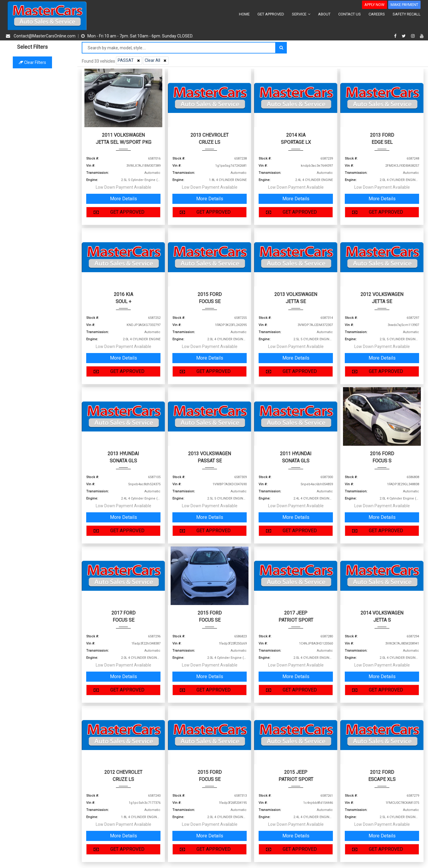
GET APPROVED (271, 14)
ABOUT (324, 14)
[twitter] (405, 36)
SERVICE (301, 14)
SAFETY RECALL (407, 14)
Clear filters (39, 62)
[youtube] (422, 36)
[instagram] (414, 36)
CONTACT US (350, 14)
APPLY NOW (374, 5)
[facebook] (396, 36)
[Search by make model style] (179, 48)
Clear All (156, 60)
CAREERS (377, 14)
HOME (244, 14)
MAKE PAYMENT (404, 5)
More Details (123, 199)
